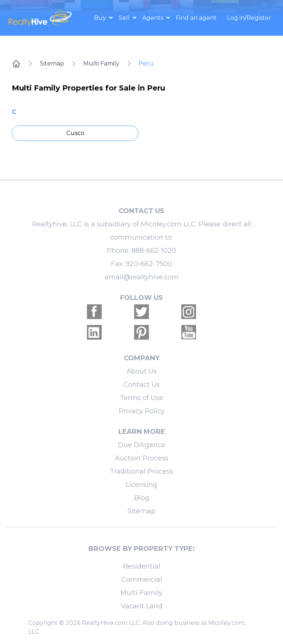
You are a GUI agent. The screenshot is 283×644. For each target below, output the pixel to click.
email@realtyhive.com (142, 277)
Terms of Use (141, 398)
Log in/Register (249, 18)
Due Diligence (142, 445)
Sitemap (52, 63)
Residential (142, 566)
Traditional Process (141, 471)
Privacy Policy (142, 411)
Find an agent (196, 18)
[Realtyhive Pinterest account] (141, 332)
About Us (142, 371)
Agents (153, 18)
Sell (125, 18)
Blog (142, 498)
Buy (101, 18)
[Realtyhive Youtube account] (189, 332)
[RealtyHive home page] (41, 18)
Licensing (141, 485)
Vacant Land (142, 606)
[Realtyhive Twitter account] (141, 312)
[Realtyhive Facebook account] (94, 312)
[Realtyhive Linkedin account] (94, 332)
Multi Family (101, 63)
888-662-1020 (154, 251)
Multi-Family (141, 593)
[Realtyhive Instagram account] (189, 312)
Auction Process (142, 458)
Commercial (142, 580)
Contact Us (142, 385)
